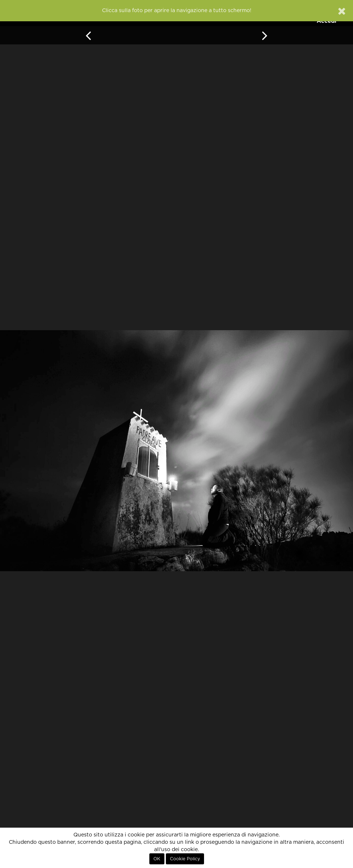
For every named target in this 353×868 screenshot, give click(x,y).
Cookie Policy (185, 859)
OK (157, 859)
